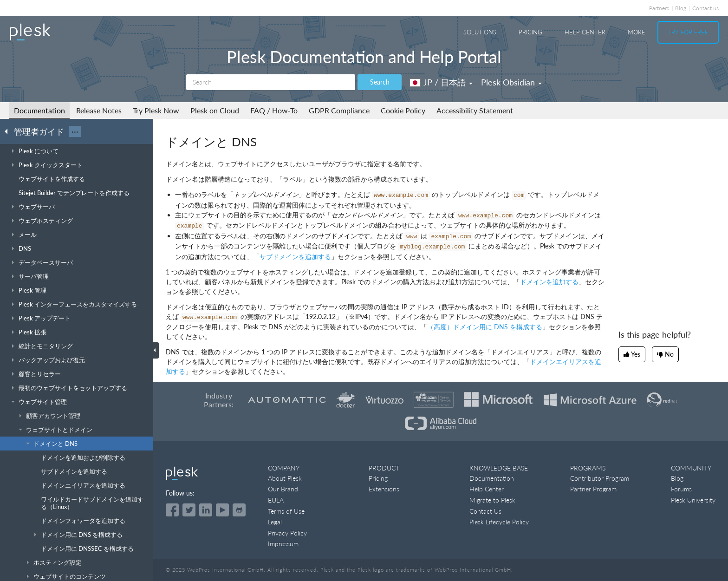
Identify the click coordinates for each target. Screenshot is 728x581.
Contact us (705, 8)
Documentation (39, 110)
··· (75, 131)
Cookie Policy (403, 110)
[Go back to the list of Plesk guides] (9, 131)
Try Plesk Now (156, 110)
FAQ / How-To (274, 110)
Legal (275, 522)
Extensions (384, 489)
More (637, 32)
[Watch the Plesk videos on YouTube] (222, 510)
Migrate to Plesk (492, 500)
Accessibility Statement (475, 110)
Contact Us (485, 511)
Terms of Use (286, 511)
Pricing (530, 32)
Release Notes (99, 110)
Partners (659, 8)
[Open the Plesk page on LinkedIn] (206, 510)
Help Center (585, 32)
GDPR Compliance (339, 110)
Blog (681, 8)
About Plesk (285, 478)
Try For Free (688, 32)
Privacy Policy (287, 533)
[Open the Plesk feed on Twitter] (189, 510)
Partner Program (593, 489)
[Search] (271, 82)
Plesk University (693, 500)
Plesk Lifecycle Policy (499, 522)
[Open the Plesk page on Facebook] (172, 510)
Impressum (283, 544)
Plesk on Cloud (215, 110)
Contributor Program (600, 478)
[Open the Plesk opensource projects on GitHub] (239, 510)
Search (380, 82)
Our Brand (283, 489)
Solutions (480, 32)
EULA (276, 500)
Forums (681, 489)
